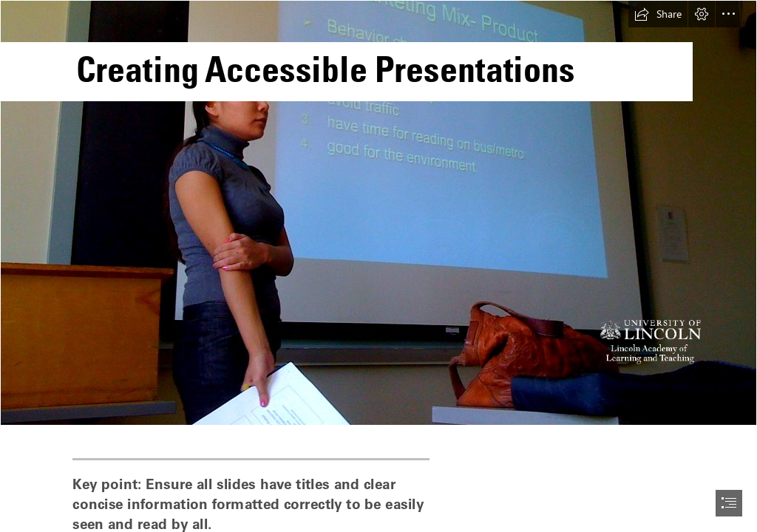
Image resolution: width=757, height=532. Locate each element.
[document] (378, 266)
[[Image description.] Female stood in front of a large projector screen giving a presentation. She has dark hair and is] (378, 213)
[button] (658, 14)
